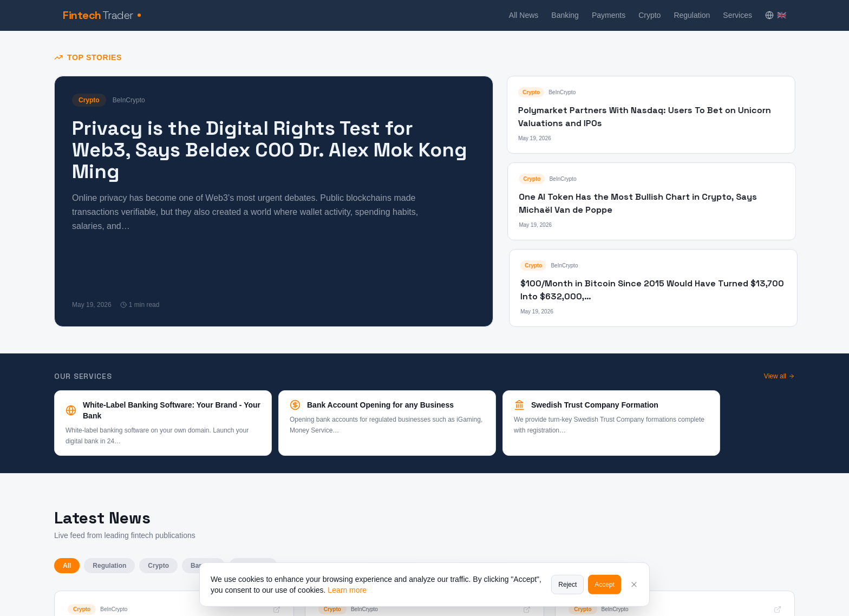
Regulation (692, 15)
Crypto (649, 15)
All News (524, 15)
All (67, 566)
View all (779, 376)
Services (737, 15)
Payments (609, 15)
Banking (565, 15)
